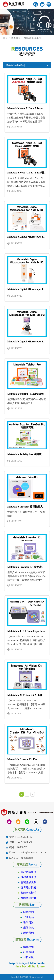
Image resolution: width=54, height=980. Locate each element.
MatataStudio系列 (27, 65)
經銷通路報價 (29, 877)
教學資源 (16, 38)
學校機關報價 (29, 872)
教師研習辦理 (29, 893)
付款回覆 (29, 957)
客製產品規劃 (29, 882)
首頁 (5, 38)
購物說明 (29, 947)
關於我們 (29, 912)
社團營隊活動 (29, 898)
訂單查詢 (29, 952)
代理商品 (29, 917)
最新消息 (29, 928)
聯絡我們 (29, 933)
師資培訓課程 (29, 888)
